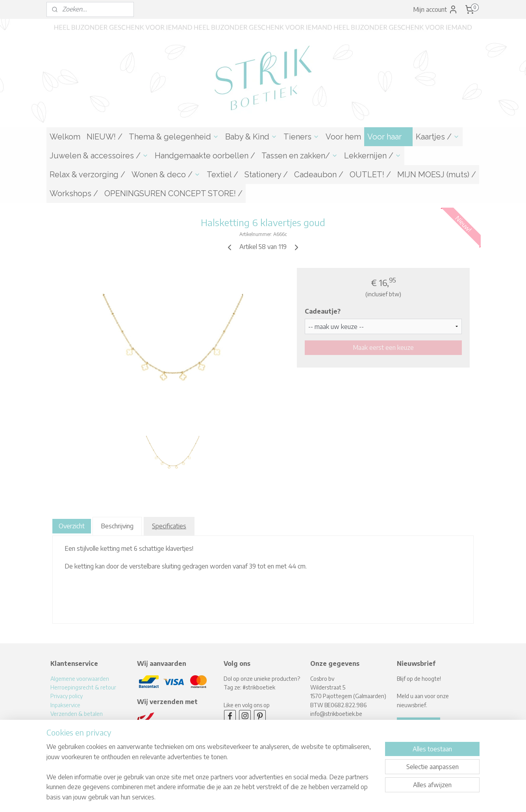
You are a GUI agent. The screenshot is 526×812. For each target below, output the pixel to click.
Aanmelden (419, 725)
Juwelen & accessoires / (99, 156)
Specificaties (169, 526)
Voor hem (343, 137)
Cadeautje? (323, 311)
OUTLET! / (370, 175)
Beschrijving (117, 526)
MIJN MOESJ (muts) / (437, 175)
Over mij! (61, 731)
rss (250, 798)
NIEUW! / (105, 137)
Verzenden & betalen (77, 714)
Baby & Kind (251, 137)
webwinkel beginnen (276, 798)
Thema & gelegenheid (174, 137)
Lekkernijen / (373, 156)
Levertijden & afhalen (77, 722)
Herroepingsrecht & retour (83, 687)
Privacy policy (67, 696)
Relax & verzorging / (87, 175)
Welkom (65, 137)
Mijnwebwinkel (338, 798)
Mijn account (435, 9)
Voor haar (388, 137)
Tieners (301, 137)
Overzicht (72, 526)
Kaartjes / (438, 137)
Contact (60, 740)
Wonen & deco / (166, 175)
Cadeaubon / (319, 175)
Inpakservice (65, 705)
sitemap (236, 798)
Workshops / (74, 193)
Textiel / (222, 175)
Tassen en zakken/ (300, 156)
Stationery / (266, 175)
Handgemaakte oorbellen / (205, 156)
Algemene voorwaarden (80, 679)
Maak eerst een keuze (383, 347)
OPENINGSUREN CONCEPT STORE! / (173, 193)
